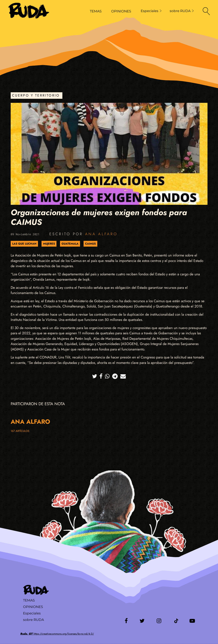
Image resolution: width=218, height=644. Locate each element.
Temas (29, 600)
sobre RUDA (182, 11)
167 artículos (20, 431)
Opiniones (33, 607)
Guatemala (70, 244)
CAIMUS (90, 244)
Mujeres (49, 244)
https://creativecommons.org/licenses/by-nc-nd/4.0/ (57, 634)
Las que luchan (24, 244)
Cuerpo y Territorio (36, 95)
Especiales (151, 11)
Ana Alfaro (101, 234)
